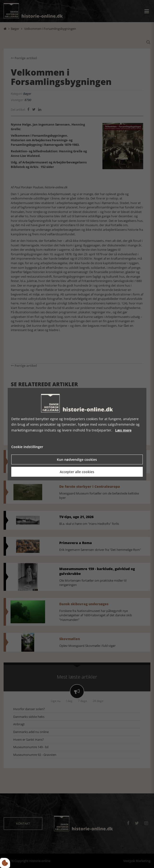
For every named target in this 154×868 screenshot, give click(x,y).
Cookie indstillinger (27, 447)
